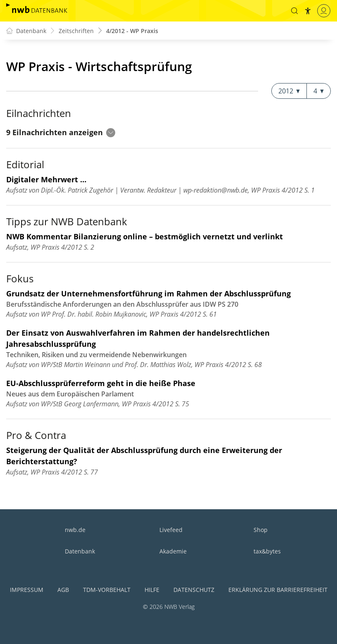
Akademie (173, 551)
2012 (289, 91)
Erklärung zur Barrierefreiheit (278, 590)
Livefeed (171, 530)
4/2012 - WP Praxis (132, 31)
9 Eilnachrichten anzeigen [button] (61, 132)
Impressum (27, 590)
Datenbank (80, 551)
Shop (261, 530)
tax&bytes (267, 551)
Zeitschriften (76, 31)
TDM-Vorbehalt (107, 590)
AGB (63, 590)
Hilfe (152, 590)
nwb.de (75, 530)
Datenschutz (194, 590)
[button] (294, 11)
